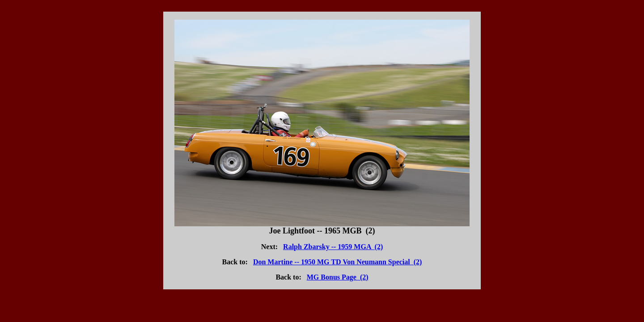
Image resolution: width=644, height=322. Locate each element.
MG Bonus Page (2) (338, 277)
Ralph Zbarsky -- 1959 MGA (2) (333, 247)
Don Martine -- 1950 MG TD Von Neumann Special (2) (338, 262)
